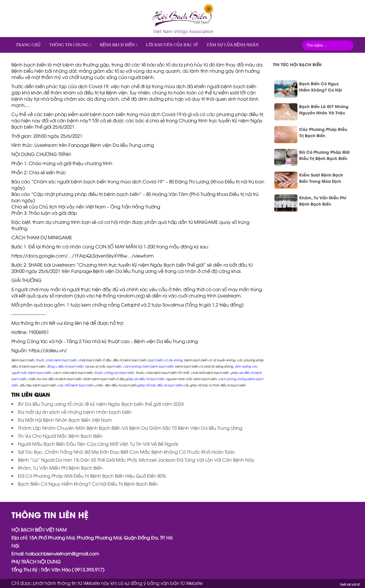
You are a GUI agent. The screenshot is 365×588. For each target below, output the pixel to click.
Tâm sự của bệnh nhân (233, 45)
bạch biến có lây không (165, 360)
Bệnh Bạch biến (117, 45)
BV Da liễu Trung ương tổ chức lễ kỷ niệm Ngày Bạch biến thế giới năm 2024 (101, 404)
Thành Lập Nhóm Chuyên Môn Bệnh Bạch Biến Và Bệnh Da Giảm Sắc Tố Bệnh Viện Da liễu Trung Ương (130, 428)
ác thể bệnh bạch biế (76, 385)
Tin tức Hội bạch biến (297, 64)
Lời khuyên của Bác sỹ (172, 45)
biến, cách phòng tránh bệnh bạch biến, (145, 366)
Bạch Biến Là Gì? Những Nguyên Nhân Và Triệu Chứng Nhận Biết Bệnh (324, 110)
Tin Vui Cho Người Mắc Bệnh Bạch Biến (60, 436)
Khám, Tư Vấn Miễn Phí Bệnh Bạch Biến (60, 468)
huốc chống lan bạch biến (115, 372)
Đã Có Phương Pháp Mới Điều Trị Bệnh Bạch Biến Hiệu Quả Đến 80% (92, 476)
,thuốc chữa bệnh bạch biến (56, 360)
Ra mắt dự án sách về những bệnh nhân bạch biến (75, 412)
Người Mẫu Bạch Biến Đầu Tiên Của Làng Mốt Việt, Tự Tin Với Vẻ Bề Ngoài (98, 444)
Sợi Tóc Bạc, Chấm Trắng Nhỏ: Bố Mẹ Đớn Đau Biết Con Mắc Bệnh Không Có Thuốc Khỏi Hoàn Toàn (126, 452)
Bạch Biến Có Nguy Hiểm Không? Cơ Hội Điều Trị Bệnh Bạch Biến (88, 484)
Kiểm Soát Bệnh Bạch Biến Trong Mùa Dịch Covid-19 (321, 178)
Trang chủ (28, 45)
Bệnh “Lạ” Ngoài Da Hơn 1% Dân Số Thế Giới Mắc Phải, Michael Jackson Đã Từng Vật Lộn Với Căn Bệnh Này (136, 460)
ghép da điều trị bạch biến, (145, 379)
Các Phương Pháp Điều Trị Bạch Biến (323, 132)
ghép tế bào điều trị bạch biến (160, 385)
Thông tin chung (69, 45)
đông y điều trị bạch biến (65, 366)
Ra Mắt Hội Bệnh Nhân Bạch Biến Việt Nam (65, 420)
